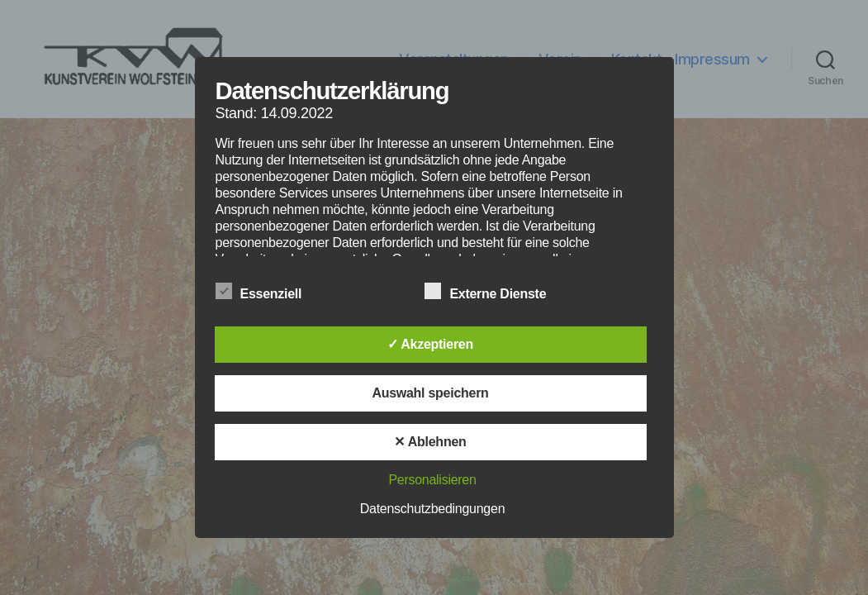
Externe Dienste (494, 292)
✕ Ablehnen (430, 442)
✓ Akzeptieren (430, 344)
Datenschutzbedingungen (433, 509)
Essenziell (268, 292)
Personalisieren (432, 480)
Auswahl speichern (430, 393)
